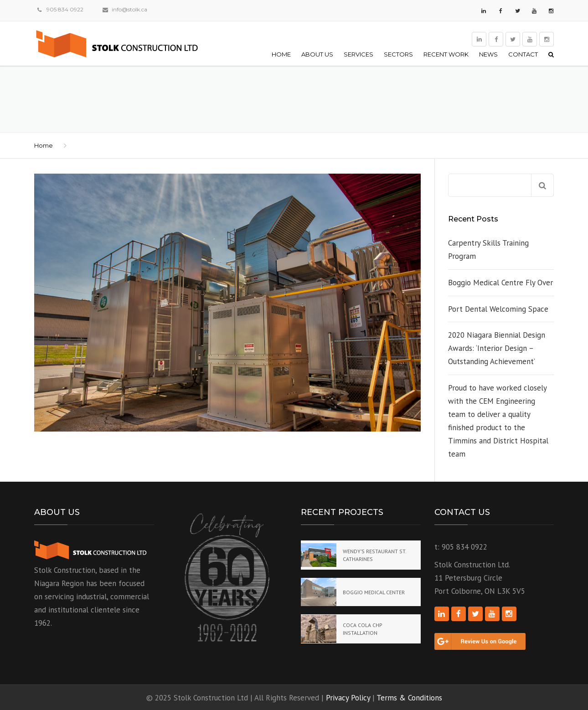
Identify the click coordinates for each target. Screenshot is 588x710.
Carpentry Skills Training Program (488, 250)
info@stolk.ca (129, 9)
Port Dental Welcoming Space (498, 309)
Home (281, 54)
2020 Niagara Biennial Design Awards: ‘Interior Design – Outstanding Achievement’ (497, 348)
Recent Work (446, 54)
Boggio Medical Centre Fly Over (500, 283)
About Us (317, 54)
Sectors (398, 54)
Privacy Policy (348, 698)
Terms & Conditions (409, 698)
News (488, 54)
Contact (523, 54)
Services (358, 54)
